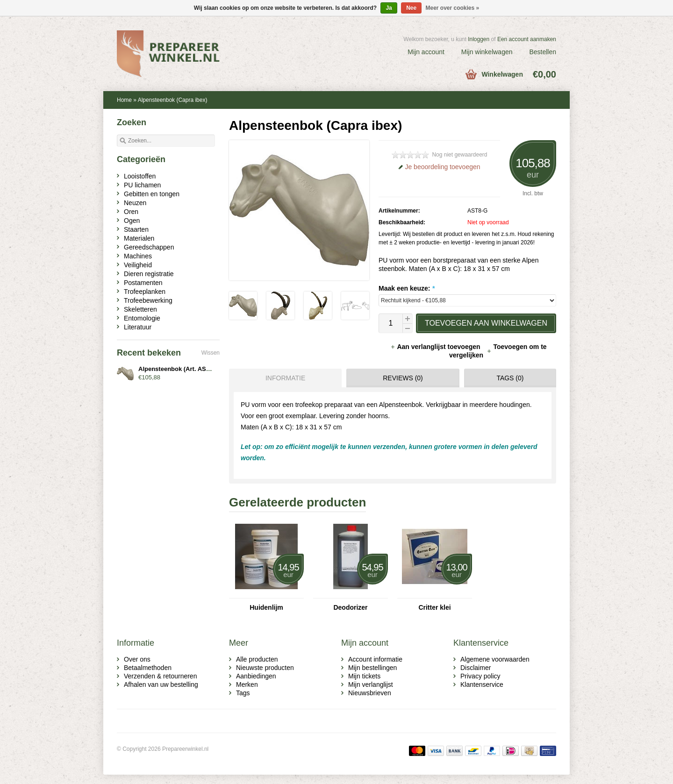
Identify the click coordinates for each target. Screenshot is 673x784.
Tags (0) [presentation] (510, 378)
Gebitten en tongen (152, 194)
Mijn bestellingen (372, 668)
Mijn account (426, 52)
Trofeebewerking (148, 300)
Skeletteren (140, 309)
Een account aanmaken (527, 39)
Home (124, 100)
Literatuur (138, 327)
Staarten (136, 229)
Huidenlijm (266, 607)
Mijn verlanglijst (371, 684)
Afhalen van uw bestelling (161, 684)
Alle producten (257, 659)
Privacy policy (480, 676)
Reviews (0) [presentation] (403, 378)
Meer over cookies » (453, 8)
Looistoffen (140, 176)
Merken (247, 684)
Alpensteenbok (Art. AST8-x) (179, 369)
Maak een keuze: (407, 288)
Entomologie (142, 318)
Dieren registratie (149, 274)
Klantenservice (482, 684)
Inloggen (479, 39)
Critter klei (434, 607)
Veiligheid (138, 265)
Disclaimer (476, 668)
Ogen (132, 221)
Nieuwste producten (265, 668)
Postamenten (143, 283)
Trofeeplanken (145, 292)
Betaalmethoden (148, 668)
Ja (389, 8)
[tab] (283, 378)
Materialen (139, 238)
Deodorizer (350, 607)
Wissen (211, 353)
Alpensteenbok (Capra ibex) (173, 100)
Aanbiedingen (256, 676)
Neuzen (135, 203)
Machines (138, 256)
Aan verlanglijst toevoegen (436, 347)
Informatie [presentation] (285, 378)
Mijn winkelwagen (487, 52)
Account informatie (375, 659)
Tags (243, 693)
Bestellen (543, 52)
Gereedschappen (149, 247)
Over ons (137, 659)
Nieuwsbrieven (370, 693)
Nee (411, 8)
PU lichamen (142, 185)
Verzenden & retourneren (160, 676)
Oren (131, 212)
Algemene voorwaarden (495, 659)
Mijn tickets (364, 676)
